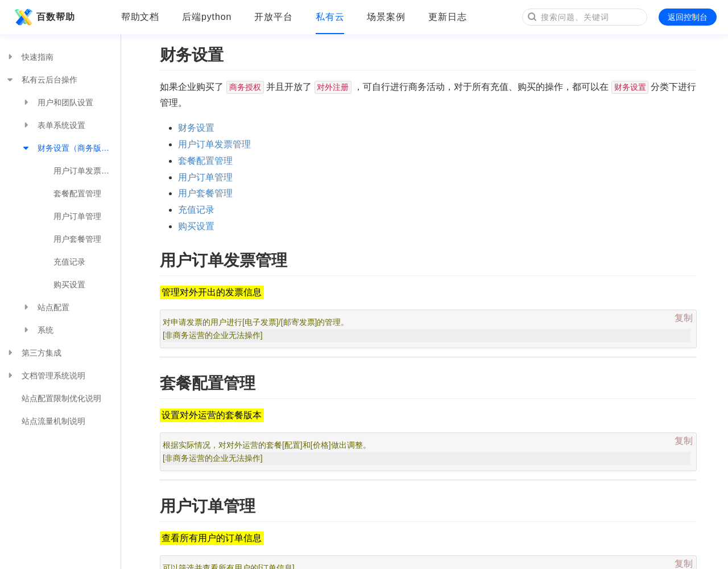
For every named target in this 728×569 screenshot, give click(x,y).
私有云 (330, 17)
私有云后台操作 (42, 80)
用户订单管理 (77, 216)
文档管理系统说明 (45, 376)
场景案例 (386, 17)
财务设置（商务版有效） (71, 148)
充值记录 (69, 262)
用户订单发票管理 (85, 171)
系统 (38, 330)
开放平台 (274, 17)
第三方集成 (34, 353)
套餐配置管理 (77, 193)
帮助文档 (140, 17)
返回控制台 (688, 17)
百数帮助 (43, 17)
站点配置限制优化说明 (61, 398)
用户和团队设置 (57, 102)
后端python (207, 17)
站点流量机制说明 (53, 421)
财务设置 (196, 128)
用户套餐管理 (77, 239)
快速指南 (30, 57)
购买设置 (69, 284)
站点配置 (45, 307)
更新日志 (448, 17)
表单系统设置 (53, 125)
